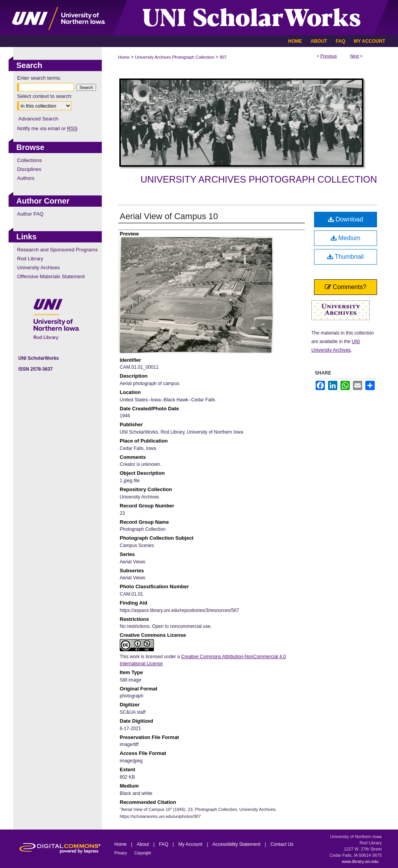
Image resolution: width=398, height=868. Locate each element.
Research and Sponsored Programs (57, 250)
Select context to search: (45, 96)
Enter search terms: (39, 78)
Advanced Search (38, 119)
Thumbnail (346, 257)
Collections (30, 160)
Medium (346, 238)
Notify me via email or (47, 128)
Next (355, 56)
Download (346, 219)
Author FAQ (30, 214)
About (144, 844)
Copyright (143, 853)
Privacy (121, 853)
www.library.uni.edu (360, 861)
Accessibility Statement (237, 844)
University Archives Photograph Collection (175, 57)
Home (124, 57)
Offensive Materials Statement (51, 276)
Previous (329, 56)
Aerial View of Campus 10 (169, 216)
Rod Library (30, 259)
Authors (26, 178)
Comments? (346, 287)
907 (223, 57)
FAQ (164, 844)
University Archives (38, 268)
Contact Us (282, 844)
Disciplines (29, 169)
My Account (191, 844)
